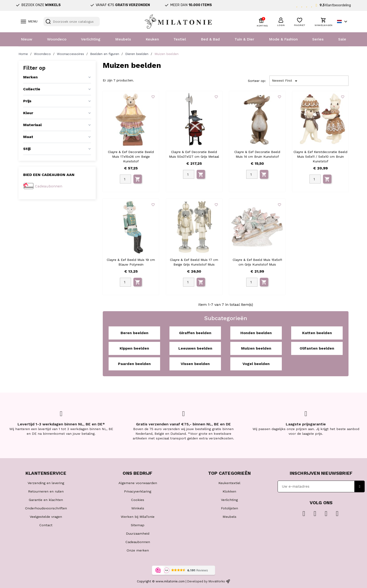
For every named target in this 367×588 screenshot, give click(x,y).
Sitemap (138, 525)
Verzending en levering (46, 483)
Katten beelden (317, 333)
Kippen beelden (134, 348)
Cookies (138, 500)
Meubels (123, 39)
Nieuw (27, 39)
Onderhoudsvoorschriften (46, 508)
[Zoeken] (72, 22)
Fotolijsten (229, 508)
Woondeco (57, 39)
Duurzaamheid (138, 533)
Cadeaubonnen (49, 186)
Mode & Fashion (283, 39)
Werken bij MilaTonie (138, 517)
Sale (342, 39)
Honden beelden (256, 333)
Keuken (152, 39)
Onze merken (138, 550)
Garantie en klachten (46, 500)
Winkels (138, 508)
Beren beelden (134, 333)
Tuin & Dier (244, 39)
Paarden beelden (134, 364)
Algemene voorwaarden (138, 483)
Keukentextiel (229, 483)
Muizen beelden (256, 348)
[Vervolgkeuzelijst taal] (343, 22)
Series (318, 39)
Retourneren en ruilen (46, 491)
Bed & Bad (210, 39)
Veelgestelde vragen (46, 517)
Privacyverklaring (138, 491)
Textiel (180, 39)
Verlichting (91, 39)
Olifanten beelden (317, 348)
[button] (281, 21)
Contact (46, 525)
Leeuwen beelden (195, 348)
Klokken (229, 491)
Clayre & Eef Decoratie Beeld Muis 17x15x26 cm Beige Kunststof (131, 157)
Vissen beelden (195, 364)
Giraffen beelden (195, 333)
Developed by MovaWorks (206, 581)
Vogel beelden (256, 364)
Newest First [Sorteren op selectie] (285, 81)
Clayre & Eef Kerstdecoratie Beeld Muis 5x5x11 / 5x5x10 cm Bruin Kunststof (320, 157)
